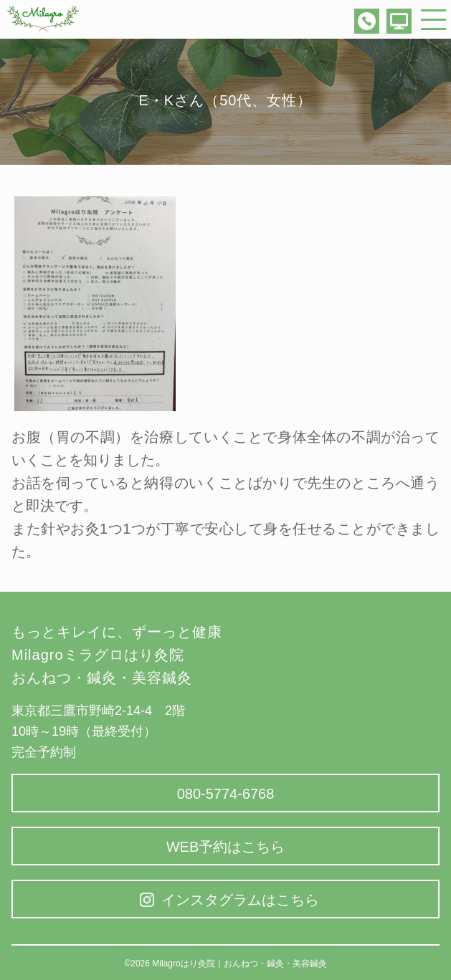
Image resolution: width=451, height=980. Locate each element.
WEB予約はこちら (226, 847)
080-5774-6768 (226, 794)
